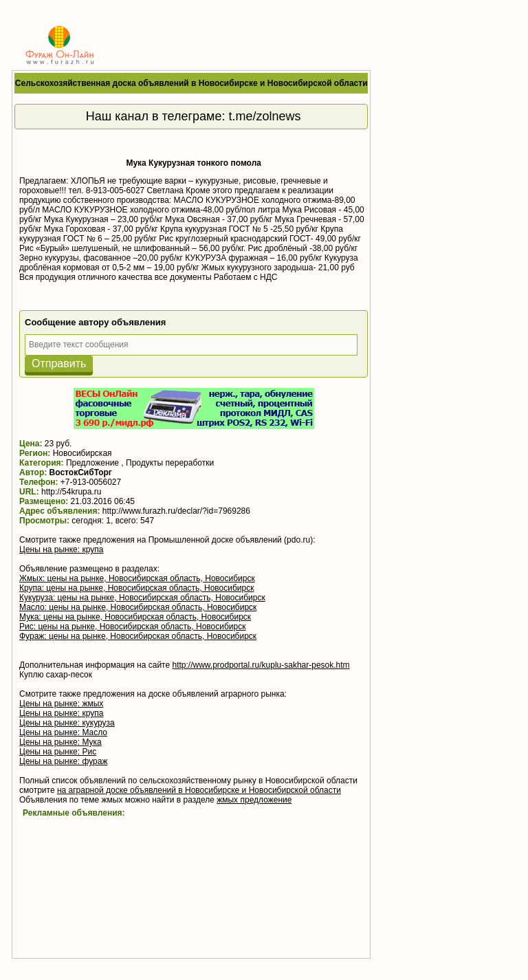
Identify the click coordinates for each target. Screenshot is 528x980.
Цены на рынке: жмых (61, 704)
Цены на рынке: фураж (63, 761)
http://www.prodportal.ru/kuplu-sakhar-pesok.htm (261, 665)
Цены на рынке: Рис (58, 752)
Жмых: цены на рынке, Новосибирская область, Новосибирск (137, 578)
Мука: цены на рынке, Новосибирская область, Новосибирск (135, 617)
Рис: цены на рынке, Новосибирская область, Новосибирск (132, 627)
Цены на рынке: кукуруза (67, 723)
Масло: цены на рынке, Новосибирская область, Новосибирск (138, 607)
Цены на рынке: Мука (60, 742)
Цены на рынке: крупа (61, 549)
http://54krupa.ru (71, 492)
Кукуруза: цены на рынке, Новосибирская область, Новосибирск (142, 598)
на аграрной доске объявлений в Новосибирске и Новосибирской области (199, 790)
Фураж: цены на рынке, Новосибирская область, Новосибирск (138, 636)
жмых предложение (254, 800)
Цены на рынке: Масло (63, 732)
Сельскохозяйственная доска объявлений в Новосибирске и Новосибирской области (191, 83)
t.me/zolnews (265, 116)
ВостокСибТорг (81, 472)
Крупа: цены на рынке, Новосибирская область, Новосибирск (136, 588)
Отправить (59, 363)
